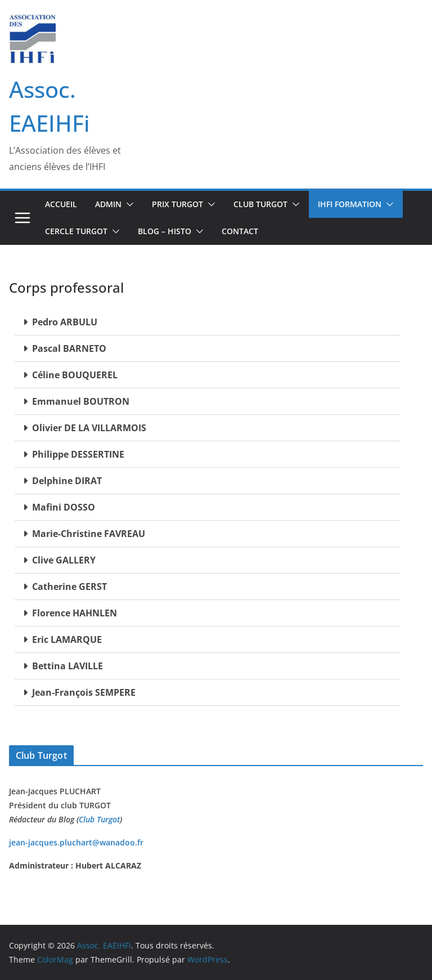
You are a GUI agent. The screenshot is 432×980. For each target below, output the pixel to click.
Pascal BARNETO (69, 348)
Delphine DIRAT (67, 481)
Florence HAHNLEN (75, 613)
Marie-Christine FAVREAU (89, 534)
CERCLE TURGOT (76, 231)
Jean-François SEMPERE (84, 692)
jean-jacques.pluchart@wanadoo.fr (76, 842)
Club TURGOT (260, 204)
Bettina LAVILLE (67, 666)
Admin (108, 204)
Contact (240, 231)
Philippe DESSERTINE (78, 454)
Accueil (61, 204)
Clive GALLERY (64, 560)
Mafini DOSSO (64, 507)
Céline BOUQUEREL (75, 375)
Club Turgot (99, 819)
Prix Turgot (177, 204)
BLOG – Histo (165, 231)
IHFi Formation (350, 204)
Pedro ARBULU (65, 322)
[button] (128, 204)
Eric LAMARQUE (67, 639)
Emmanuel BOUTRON (81, 401)
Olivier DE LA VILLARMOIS (89, 428)
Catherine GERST (69, 587)
